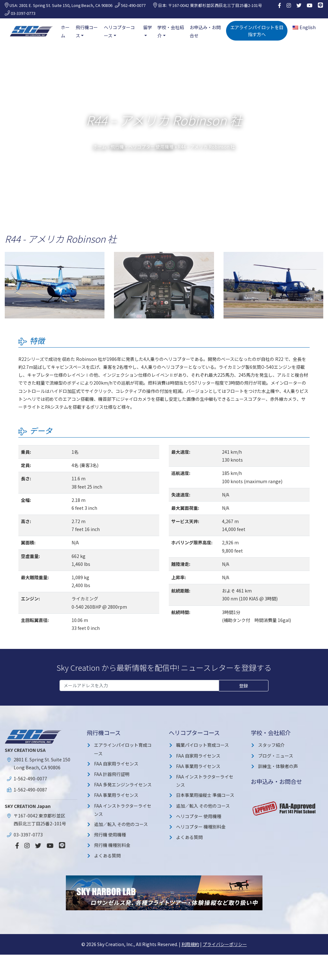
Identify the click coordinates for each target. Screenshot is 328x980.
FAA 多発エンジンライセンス (123, 785)
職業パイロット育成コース (202, 745)
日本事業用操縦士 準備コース (205, 795)
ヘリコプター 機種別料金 (201, 827)
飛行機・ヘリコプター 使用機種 (142, 147)
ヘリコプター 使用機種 (199, 816)
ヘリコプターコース (119, 31)
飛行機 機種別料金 (112, 845)
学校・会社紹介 (171, 31)
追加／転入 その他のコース (121, 824)
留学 (148, 27)
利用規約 (190, 944)
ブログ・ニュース (276, 756)
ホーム (65, 31)
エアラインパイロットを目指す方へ (257, 31)
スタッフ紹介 (271, 745)
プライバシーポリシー (225, 944)
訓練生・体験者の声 (278, 766)
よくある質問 (107, 855)
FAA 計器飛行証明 (112, 774)
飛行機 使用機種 (110, 835)
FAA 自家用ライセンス (116, 764)
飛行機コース (87, 31)
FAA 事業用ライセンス (116, 795)
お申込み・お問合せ (205, 31)
